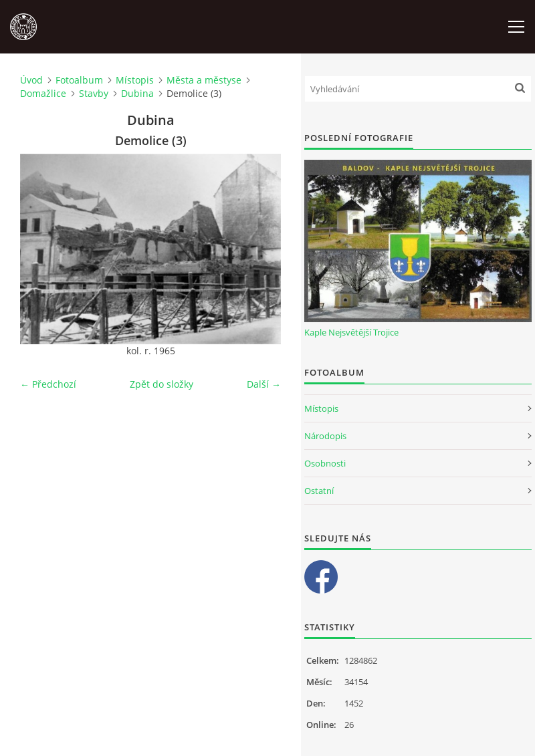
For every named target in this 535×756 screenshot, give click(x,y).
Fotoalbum (79, 80)
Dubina (137, 93)
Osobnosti (325, 463)
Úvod (31, 80)
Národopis (325, 436)
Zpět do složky (162, 384)
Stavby (94, 93)
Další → (264, 384)
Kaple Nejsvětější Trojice (351, 332)
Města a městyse (204, 80)
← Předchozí (48, 384)
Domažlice (43, 93)
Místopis (135, 80)
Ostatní (319, 491)
